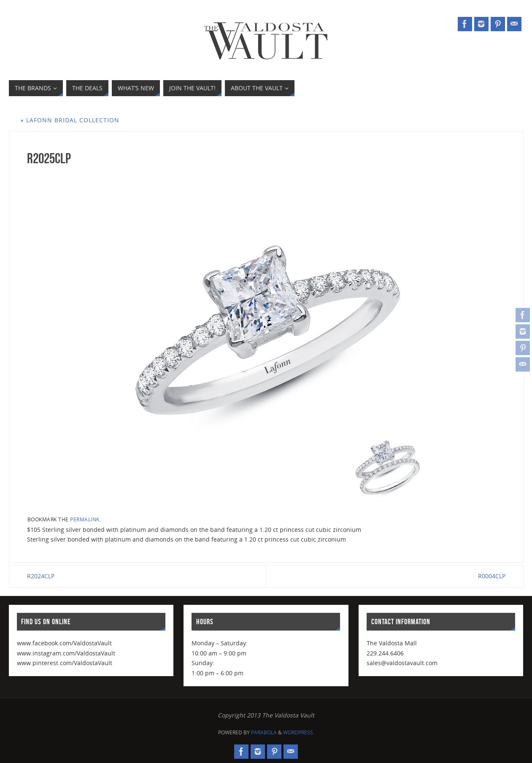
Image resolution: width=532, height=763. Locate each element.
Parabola (264, 732)
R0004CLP (492, 576)
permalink (85, 519)
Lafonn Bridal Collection (70, 120)
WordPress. (299, 732)
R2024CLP (41, 576)
